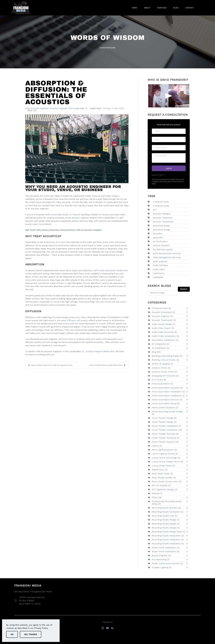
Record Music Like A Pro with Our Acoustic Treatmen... (53, 365)
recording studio (60, 215)
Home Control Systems (164, 408)
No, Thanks (31, 634)
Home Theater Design (163, 418)
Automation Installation (163, 340)
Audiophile (158, 277)
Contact (189, 8)
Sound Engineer (160, 556)
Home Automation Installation (167, 392)
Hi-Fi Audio (157, 380)
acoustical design (161, 226)
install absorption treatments (113, 270)
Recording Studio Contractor (166, 512)
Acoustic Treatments (163, 222)
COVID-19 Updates (161, 364)
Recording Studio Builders (165, 508)
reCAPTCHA (158, 175)
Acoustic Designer (162, 214)
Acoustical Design (162, 230)
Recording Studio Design (164, 520)
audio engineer (160, 261)
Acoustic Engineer (40, 108)
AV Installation (159, 344)
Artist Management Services (167, 257)
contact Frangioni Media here (100, 351)
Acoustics (158, 234)
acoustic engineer (80, 218)
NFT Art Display (160, 486)
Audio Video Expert (162, 328)
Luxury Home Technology (165, 458)
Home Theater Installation (165, 426)
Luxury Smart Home (162, 466)
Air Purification (160, 242)
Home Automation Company (166, 388)
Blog (176, 8)
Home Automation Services (166, 400)
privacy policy (194, 637)
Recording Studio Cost (163, 516)
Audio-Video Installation (164, 336)
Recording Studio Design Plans (167, 532)
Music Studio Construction (165, 482)
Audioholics (159, 273)
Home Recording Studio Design (167, 412)
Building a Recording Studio (166, 356)
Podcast (156, 493)
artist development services (167, 253)
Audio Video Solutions (163, 332)
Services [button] (162, 8)
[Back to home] (21, 8)
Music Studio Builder (162, 478)
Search (184, 289)
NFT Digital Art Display (163, 489)
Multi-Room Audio (161, 474)
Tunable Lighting (160, 567)
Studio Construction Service (166, 563)
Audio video (159, 269)
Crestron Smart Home (163, 372)
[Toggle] (188, 308)
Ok (12, 634)
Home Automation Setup (164, 404)
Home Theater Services (164, 434)
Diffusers (72, 320)
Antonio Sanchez (161, 245)
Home (134, 8)
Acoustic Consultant (162, 312)
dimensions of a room (54, 242)
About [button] (147, 8)
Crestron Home (159, 368)
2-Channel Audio (161, 206)
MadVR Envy (158, 470)
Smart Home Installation (164, 548)
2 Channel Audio (161, 202)
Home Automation (161, 384)
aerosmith (158, 238)
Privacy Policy (163, 182)
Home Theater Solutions (164, 438)
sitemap (180, 637)
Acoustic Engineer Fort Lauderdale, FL (69, 108)
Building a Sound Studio (164, 360)
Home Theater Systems (164, 442)
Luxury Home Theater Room (166, 462)
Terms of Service (178, 182)
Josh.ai (155, 446)
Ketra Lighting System (163, 450)
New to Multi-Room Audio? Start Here (108, 365)
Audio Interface (160, 265)
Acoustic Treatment (163, 218)
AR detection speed (163, 249)
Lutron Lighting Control (163, 454)
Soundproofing (159, 559)
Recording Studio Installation (167, 536)
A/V (155, 210)
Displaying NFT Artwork (164, 376)
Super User (96, 108)
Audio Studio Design (162, 324)
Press (155, 497)
